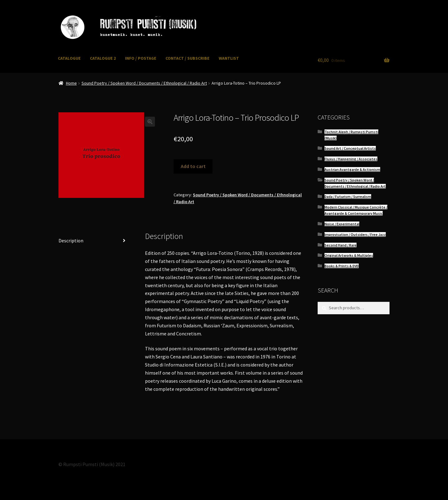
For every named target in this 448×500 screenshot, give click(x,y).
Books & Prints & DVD (342, 266)
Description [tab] (71, 241)
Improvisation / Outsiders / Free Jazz (355, 234)
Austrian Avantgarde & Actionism (352, 169)
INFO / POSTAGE (141, 58)
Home (71, 83)
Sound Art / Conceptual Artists (350, 148)
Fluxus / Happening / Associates (351, 159)
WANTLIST (229, 58)
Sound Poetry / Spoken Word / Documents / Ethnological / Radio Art (144, 83)
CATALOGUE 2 (103, 58)
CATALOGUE (69, 58)
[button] (150, 122)
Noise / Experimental (342, 224)
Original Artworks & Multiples (349, 255)
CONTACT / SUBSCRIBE (187, 58)
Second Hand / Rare (341, 245)
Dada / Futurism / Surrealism (348, 196)
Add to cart (193, 166)
